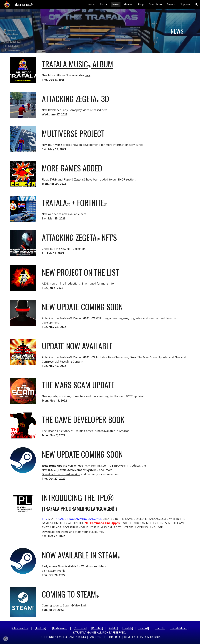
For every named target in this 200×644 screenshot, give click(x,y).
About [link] (103, 4)
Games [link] (128, 4)
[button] (196, 4)
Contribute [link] (155, 4)
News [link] (116, 4)
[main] (177, 31)
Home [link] (91, 4)
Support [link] (185, 4)
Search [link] (171, 4)
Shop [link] (141, 4)
